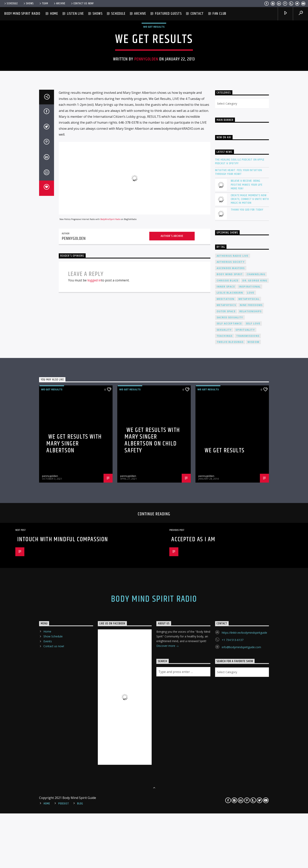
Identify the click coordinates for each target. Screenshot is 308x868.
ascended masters (231, 457)
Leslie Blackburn (230, 482)
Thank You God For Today (247, 399)
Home (54, 14)
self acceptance (229, 512)
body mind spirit (230, 463)
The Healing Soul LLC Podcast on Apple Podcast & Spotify (240, 350)
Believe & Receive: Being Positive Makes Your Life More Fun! (247, 374)
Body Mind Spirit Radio (22, 14)
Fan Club (219, 14)
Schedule (11, 4)
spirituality (245, 519)
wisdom (253, 531)
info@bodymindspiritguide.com (241, 836)
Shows (28, 4)
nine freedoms (251, 494)
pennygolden (146, 146)
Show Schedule (53, 825)
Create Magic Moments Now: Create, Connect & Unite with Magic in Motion (250, 388)
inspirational (250, 475)
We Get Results (154, 113)
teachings (225, 525)
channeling (256, 463)
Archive (59, 4)
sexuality (224, 519)
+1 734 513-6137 (233, 829)
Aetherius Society (231, 451)
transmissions (248, 525)
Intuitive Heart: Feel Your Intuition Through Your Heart (239, 361)
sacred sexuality (230, 506)
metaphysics (226, 494)
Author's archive (172, 425)
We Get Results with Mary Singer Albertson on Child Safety (152, 629)
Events (48, 830)
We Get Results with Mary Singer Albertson (74, 633)
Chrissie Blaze (228, 469)
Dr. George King (255, 469)
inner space (226, 475)
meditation (226, 488)
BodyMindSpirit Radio (110, 408)
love (251, 482)
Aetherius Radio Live (233, 445)
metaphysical (249, 488)
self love (253, 512)
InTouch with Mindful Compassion (63, 728)
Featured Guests (168, 14)
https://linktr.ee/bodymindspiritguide (244, 821)
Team (44, 4)
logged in (94, 469)
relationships (251, 500)
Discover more (168, 835)
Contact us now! (82, 4)
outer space (226, 500)
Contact (197, 14)
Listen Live (75, 14)
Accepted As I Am (193, 728)
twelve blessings (230, 531)
